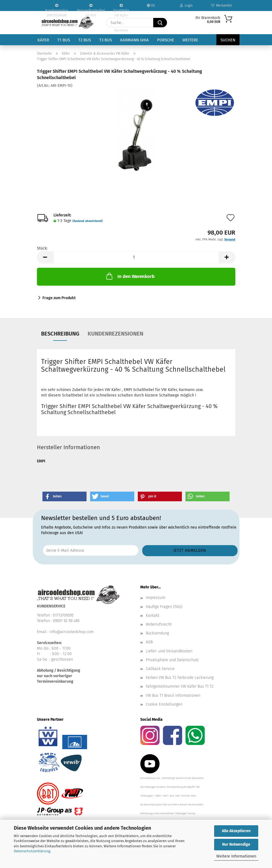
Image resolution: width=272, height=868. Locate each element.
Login (186, 6)
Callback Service (160, 669)
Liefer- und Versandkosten (169, 651)
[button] (45, 257)
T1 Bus (64, 40)
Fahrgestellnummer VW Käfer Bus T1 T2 (180, 686)
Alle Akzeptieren (236, 831)
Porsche (166, 40)
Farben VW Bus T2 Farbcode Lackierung (180, 678)
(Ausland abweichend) (88, 221)
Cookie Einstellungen (164, 704)
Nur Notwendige (236, 844)
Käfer (43, 40)
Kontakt (153, 616)
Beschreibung (60, 334)
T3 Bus (106, 40)
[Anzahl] (136, 257)
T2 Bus (85, 40)
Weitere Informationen (236, 856)
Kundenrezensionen (115, 334)
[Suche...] (160, 23)
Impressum (156, 598)
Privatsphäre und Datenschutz (172, 660)
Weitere (190, 40)
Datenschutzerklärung (32, 851)
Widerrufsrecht (159, 624)
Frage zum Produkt (59, 298)
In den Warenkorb (130, 276)
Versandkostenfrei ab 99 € (91, 7)
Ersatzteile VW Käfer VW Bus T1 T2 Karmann (121, 7)
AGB (149, 642)
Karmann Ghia (134, 40)
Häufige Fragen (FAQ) (164, 607)
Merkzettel (222, 6)
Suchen (228, 40)
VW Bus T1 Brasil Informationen (173, 696)
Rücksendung (157, 633)
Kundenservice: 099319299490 (57, 7)
